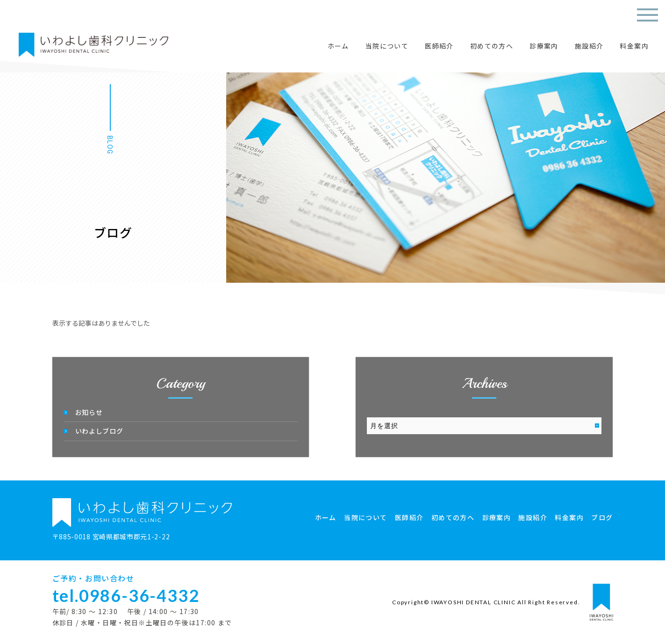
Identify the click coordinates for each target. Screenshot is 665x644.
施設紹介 (589, 46)
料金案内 (634, 46)
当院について (387, 46)
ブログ (602, 517)
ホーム (338, 46)
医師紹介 (439, 46)
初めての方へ (492, 46)
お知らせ (89, 412)
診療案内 (544, 46)
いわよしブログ (99, 431)
